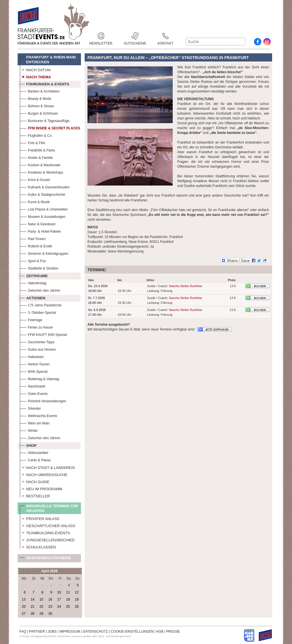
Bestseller (35, 495)
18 (68, 599)
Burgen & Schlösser (39, 113)
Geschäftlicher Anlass (48, 525)
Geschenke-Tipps (37, 341)
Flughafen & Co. (36, 135)
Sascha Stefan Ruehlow (185, 286)
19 (77, 599)
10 (59, 592)
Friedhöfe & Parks (37, 150)
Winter (29, 430)
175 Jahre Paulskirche (41, 305)
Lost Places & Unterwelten (44, 209)
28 (33, 614)
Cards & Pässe (35, 459)
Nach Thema (35, 76)
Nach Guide (35, 481)
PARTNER (37, 632)
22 (41, 607)
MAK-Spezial (34, 371)
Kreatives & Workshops (42, 172)
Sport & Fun (33, 260)
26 (77, 607)
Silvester (30, 408)
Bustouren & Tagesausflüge (45, 120)
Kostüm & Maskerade (40, 164)
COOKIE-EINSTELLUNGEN (132, 632)
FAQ (23, 632)
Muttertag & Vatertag (39, 378)
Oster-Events (34, 393)
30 (50, 614)
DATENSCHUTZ (95, 632)
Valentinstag (33, 282)
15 (41, 599)
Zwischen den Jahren (40, 290)
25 (68, 607)
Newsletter (101, 36)
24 (59, 607)
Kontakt (166, 36)
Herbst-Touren (35, 364)
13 (24, 599)
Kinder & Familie (36, 157)
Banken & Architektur (40, 91)
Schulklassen (38, 546)
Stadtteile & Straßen (39, 268)
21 (33, 607)
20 (24, 607)
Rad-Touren (33, 238)
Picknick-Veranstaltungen (43, 400)
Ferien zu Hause (36, 327)
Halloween (32, 356)
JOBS (52, 632)
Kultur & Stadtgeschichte (42, 194)
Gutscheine (135, 36)
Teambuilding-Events (45, 532)
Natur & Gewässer (38, 223)
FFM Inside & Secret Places (50, 128)
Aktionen (33, 297)
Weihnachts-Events (38, 415)
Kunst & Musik (35, 201)
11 (68, 592)
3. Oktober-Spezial (38, 312)
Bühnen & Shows (37, 105)
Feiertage (31, 319)
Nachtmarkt (33, 386)
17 (59, 599)
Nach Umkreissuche (44, 474)
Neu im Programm (41, 488)
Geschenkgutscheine (45, 559)
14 (33, 599)
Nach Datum (35, 69)
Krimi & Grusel (35, 179)
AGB (160, 632)
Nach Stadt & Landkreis (47, 467)
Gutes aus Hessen (38, 349)
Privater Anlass (40, 518)
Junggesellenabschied (47, 539)
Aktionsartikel (34, 452)
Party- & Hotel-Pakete (40, 231)
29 (41, 614)
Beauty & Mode (36, 98)
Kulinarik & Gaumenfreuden (45, 187)
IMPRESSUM (70, 632)
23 (50, 607)
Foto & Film (33, 142)
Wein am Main (35, 423)
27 (24, 614)
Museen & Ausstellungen (43, 216)
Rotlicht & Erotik (36, 246)
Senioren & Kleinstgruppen (44, 253)
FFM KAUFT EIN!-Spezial (43, 334)
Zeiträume (34, 275)
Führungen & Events (45, 83)
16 (50, 599)
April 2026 (49, 571)
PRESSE (173, 632)
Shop (28, 445)
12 (77, 592)
